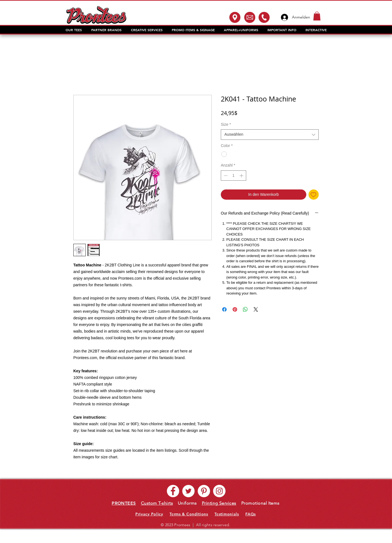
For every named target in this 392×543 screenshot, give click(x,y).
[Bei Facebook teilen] (224, 309)
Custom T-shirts (157, 503)
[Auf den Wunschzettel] (314, 195)
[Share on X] (256, 309)
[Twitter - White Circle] (188, 491)
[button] (317, 16)
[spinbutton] (233, 176)
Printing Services (219, 503)
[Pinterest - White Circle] (204, 491)
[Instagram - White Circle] (219, 491)
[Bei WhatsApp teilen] (245, 309)
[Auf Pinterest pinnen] (235, 309)
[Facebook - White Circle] (173, 491)
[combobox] (270, 135)
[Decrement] (225, 176)
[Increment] (242, 176)
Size (226, 124)
